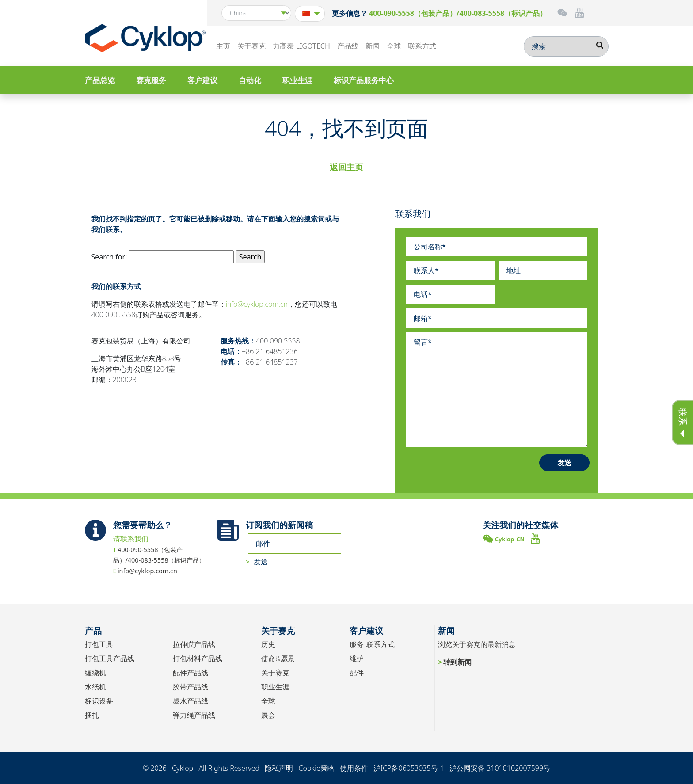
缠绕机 (95, 673)
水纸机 (95, 687)
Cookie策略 (316, 768)
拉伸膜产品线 (194, 644)
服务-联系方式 (372, 644)
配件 (357, 673)
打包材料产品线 (198, 658)
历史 (268, 644)
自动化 (250, 80)
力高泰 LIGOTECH (301, 46)
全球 (394, 46)
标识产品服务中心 (364, 80)
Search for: (109, 257)
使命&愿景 (278, 658)
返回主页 (346, 167)
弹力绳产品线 (194, 715)
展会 (268, 715)
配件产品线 (190, 673)
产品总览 (100, 80)
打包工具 (99, 644)
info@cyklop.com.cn (257, 304)
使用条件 (354, 768)
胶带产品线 (190, 687)
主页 (223, 46)
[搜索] (566, 46)
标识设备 (99, 701)
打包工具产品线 (110, 658)
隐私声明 (279, 768)
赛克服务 (151, 80)
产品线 (348, 46)
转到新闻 (457, 662)
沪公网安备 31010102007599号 (500, 768)
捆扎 (92, 715)
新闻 (373, 46)
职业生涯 (297, 80)
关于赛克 (251, 46)
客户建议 (202, 80)
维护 (357, 658)
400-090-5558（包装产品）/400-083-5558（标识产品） (458, 13)
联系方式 (422, 46)
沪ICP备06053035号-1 (409, 768)
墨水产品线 (190, 701)
